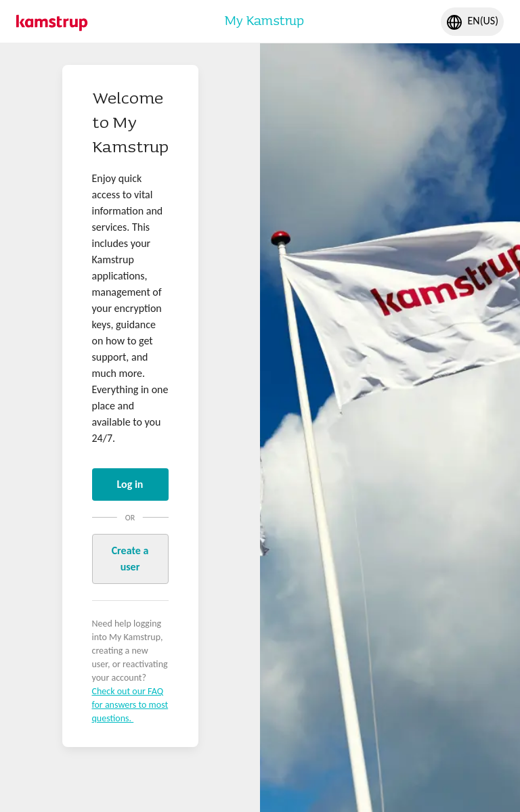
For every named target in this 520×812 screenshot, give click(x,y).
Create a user (130, 559)
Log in (130, 484)
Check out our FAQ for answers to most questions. (130, 705)
